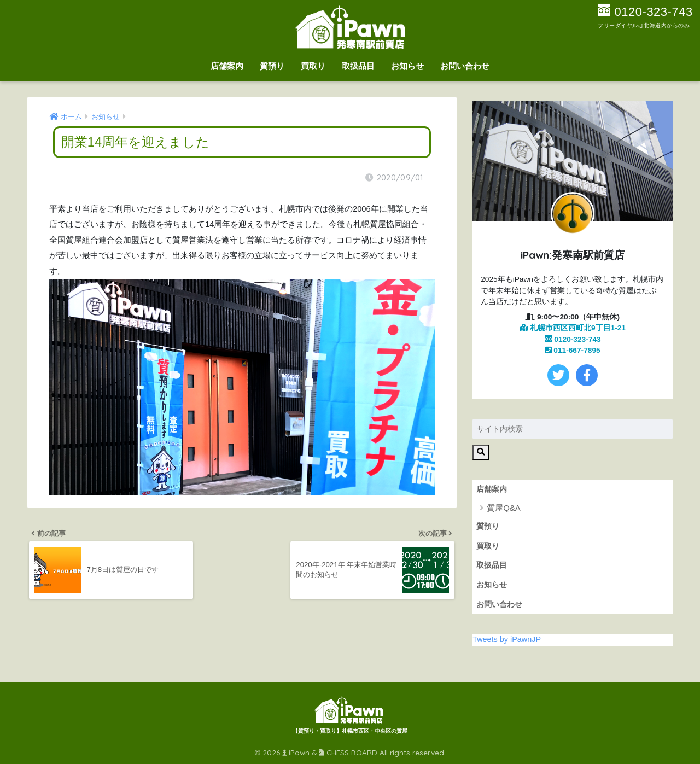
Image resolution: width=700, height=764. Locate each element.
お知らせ (407, 66)
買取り (313, 66)
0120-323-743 (573, 339)
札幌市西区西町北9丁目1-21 (573, 328)
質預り (272, 66)
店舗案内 (227, 66)
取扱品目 (358, 66)
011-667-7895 (573, 350)
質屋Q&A (504, 508)
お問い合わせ (465, 66)
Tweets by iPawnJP (507, 639)
